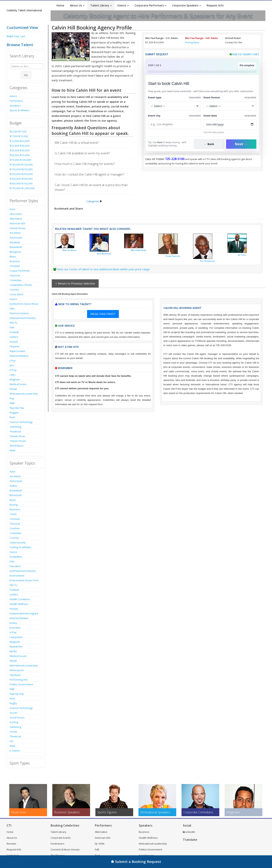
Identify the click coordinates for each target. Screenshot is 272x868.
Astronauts (16, 238)
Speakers (15, 106)
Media (13, 651)
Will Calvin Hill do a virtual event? (77, 143)
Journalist (15, 628)
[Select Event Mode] (230, 106)
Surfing (14, 722)
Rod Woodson (104, 254)
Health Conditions (20, 599)
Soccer (14, 713)
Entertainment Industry (23, 318)
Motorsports (17, 670)
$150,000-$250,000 (21, 169)
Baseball (15, 242)
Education (15, 566)
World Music (17, 446)
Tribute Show (17, 436)
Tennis (14, 732)
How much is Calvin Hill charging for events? (85, 164)
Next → (241, 144)
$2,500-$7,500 (18, 131)
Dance (13, 299)
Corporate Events (61, 838)
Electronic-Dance (19, 313)
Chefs (13, 514)
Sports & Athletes (20, 110)
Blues (13, 256)
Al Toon (242, 255)
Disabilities (16, 557)
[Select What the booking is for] (174, 106)
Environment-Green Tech (24, 580)
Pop (12, 398)
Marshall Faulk (138, 250)
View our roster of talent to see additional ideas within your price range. (104, 269)
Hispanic (15, 346)
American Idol (17, 223)
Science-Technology (21, 422)
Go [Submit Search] (26, 75)
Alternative (16, 219)
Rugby (13, 703)
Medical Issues (18, 384)
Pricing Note (192, 42)
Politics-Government (21, 684)
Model (13, 389)
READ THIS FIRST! (103, 314)
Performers (16, 101)
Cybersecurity (18, 542)
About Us (77, 5)
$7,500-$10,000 (19, 136)
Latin (12, 375)
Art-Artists (15, 233)
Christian (15, 266)
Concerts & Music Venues (65, 849)
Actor (13, 209)
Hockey (14, 609)
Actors (13, 96)
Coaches (15, 528)
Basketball (16, 247)
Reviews (11, 844)
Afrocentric (16, 214)
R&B (12, 403)
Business (15, 261)
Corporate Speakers (187, 5)
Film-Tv (14, 323)
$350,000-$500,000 (21, 179)
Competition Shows (21, 285)
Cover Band (16, 294)
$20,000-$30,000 (20, 146)
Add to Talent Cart (246, 54)
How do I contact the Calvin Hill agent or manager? (90, 174)
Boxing (14, 505)
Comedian (16, 280)
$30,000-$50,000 (20, 150)
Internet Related (19, 356)
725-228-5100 (175, 159)
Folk (12, 327)
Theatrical (15, 431)
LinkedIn (189, 832)
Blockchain (16, 495)
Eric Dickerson (207, 261)
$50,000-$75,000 (20, 155)
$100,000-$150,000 (21, 165)
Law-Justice (16, 637)
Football (14, 332)
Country (14, 290)
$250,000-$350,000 (21, 174)
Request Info (215, 5)
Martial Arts (16, 647)
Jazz (12, 365)
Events (123, 5)
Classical (15, 275)
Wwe (12, 450)
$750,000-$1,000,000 (22, 188)
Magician (15, 379)
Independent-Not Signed (24, 613)
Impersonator (17, 351)
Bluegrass (15, 252)
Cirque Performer (20, 271)
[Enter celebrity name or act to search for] (27, 66)
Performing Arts (19, 680)
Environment (17, 576)
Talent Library (101, 5)
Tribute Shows (18, 441)
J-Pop (13, 361)
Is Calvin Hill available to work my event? (82, 153)
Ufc (12, 741)
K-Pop (13, 370)
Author (14, 486)
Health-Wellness (19, 604)
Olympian (15, 675)
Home (60, 5)
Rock (12, 417)
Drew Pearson (173, 256)
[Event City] (174, 124)
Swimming (15, 427)
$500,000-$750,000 (21, 183)
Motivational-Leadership (24, 394)
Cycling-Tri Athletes (21, 547)
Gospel (14, 342)
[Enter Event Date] (230, 124)
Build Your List (16, 36)
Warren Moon (70, 250)
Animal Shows (18, 228)
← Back (209, 144)
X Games (15, 751)
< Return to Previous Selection (75, 283)
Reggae (14, 413)
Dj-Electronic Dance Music (24, 304)
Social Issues (17, 717)
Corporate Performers (150, 5)
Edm (12, 309)
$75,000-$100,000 (20, 160)
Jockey (13, 623)
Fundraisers (58, 844)
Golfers (14, 337)
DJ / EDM (100, 844)
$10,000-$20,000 (20, 141)
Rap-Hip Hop (17, 408)
